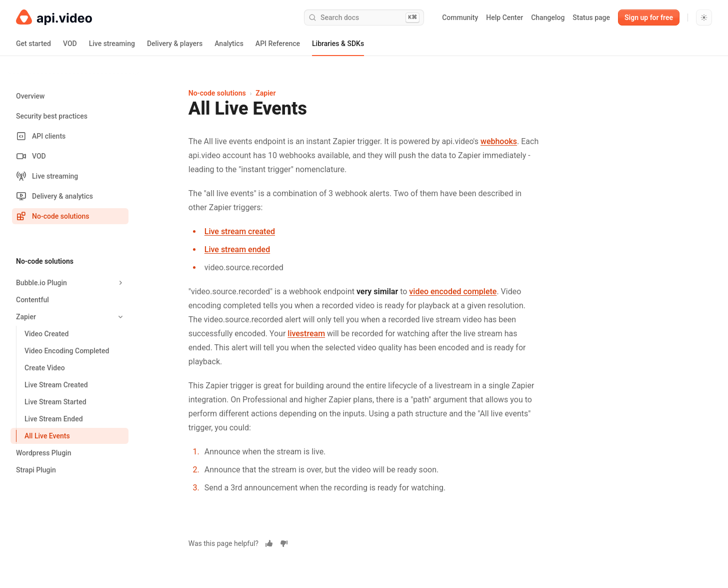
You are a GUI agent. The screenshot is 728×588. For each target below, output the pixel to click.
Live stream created (240, 231)
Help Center (504, 18)
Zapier (265, 93)
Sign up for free (649, 18)
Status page (591, 18)
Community (460, 18)
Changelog (548, 18)
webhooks (499, 141)
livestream (306, 334)
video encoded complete (453, 291)
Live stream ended (237, 249)
